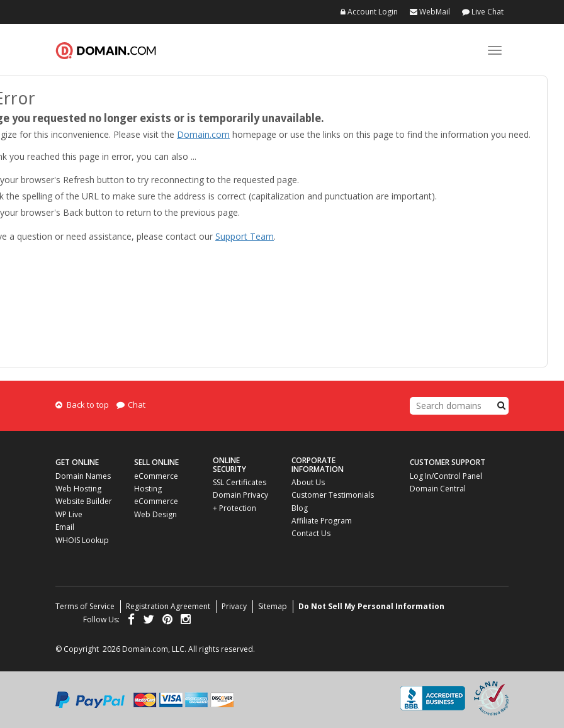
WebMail (430, 12)
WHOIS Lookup (82, 540)
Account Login (369, 12)
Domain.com (106, 51)
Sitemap (273, 606)
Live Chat (483, 12)
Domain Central (438, 489)
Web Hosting (78, 489)
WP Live (69, 514)
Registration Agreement (168, 606)
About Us (308, 482)
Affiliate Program (322, 521)
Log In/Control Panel (446, 476)
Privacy (234, 606)
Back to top (82, 405)
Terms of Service (85, 606)
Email (65, 527)
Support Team (245, 236)
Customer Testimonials (333, 495)
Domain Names (83, 476)
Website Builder (84, 501)
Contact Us (311, 533)
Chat (131, 405)
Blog (300, 508)
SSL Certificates (240, 482)
